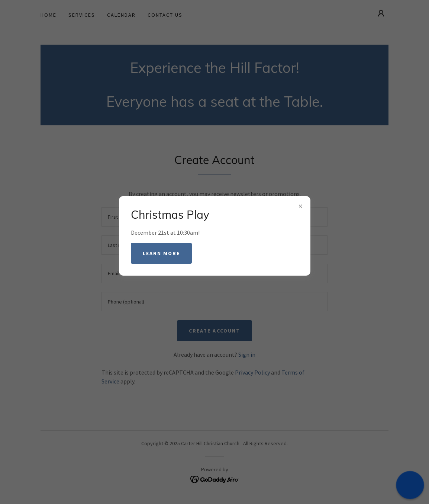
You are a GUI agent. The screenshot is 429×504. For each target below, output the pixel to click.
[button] (410, 485)
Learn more (161, 253)
